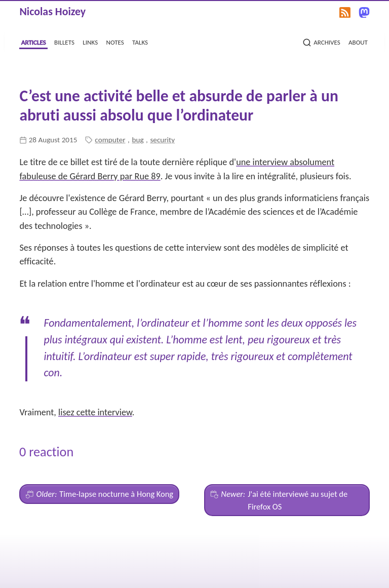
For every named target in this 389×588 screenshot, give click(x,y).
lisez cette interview (95, 412)
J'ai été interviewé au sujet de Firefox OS (279, 500)
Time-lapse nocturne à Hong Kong (99, 494)
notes (115, 42)
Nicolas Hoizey (52, 11)
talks (140, 42)
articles (34, 42)
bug (138, 140)
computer (110, 140)
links (90, 42)
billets (64, 42)
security (162, 140)
